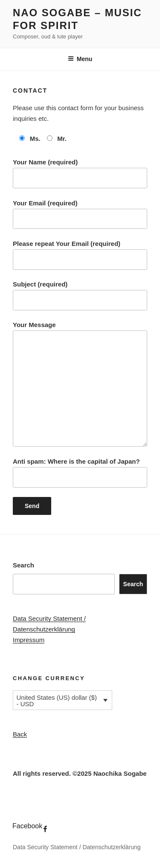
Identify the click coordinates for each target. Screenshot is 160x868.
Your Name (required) (80, 173)
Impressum (29, 640)
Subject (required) (80, 295)
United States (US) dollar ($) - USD (57, 701)
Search (23, 565)
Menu (80, 59)
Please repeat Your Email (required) (80, 255)
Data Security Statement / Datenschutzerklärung (77, 847)
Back (20, 734)
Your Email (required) (80, 214)
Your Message (80, 384)
